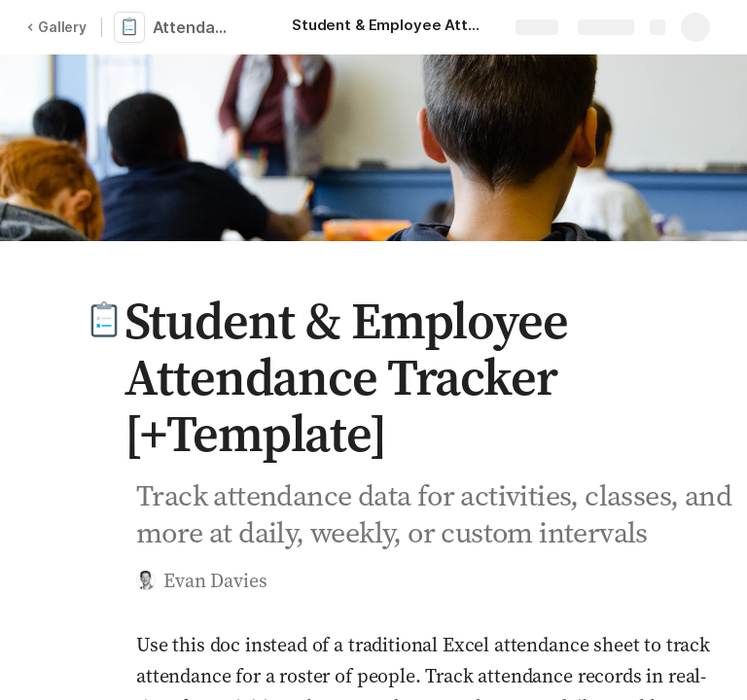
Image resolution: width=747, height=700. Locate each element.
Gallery (56, 27)
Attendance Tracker (197, 27)
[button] (104, 321)
